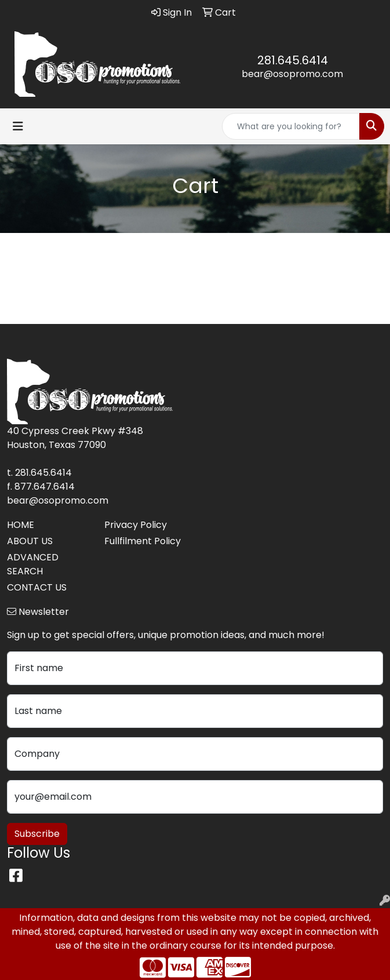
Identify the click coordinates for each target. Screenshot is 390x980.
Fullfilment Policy (143, 541)
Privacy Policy (136, 525)
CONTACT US (37, 587)
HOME (21, 525)
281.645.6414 (293, 60)
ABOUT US (30, 541)
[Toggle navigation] (18, 126)
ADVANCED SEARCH (33, 564)
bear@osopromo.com (292, 74)
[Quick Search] (291, 126)
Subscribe (37, 834)
